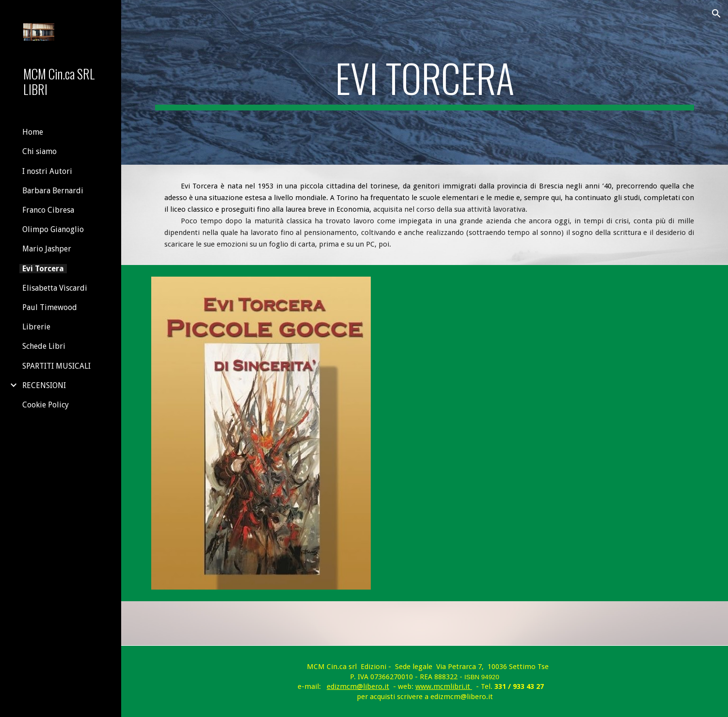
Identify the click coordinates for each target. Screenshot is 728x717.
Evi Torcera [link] (43, 269)
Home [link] (33, 132)
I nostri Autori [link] (47, 171)
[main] (424, 82)
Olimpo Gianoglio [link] (53, 229)
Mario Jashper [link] (47, 249)
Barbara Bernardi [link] (53, 191)
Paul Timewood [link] (50, 307)
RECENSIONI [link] (44, 385)
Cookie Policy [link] (46, 405)
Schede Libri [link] (44, 346)
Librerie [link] (36, 327)
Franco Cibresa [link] (48, 210)
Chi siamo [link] (40, 151)
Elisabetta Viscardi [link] (55, 288)
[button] (716, 14)
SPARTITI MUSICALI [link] (56, 366)
